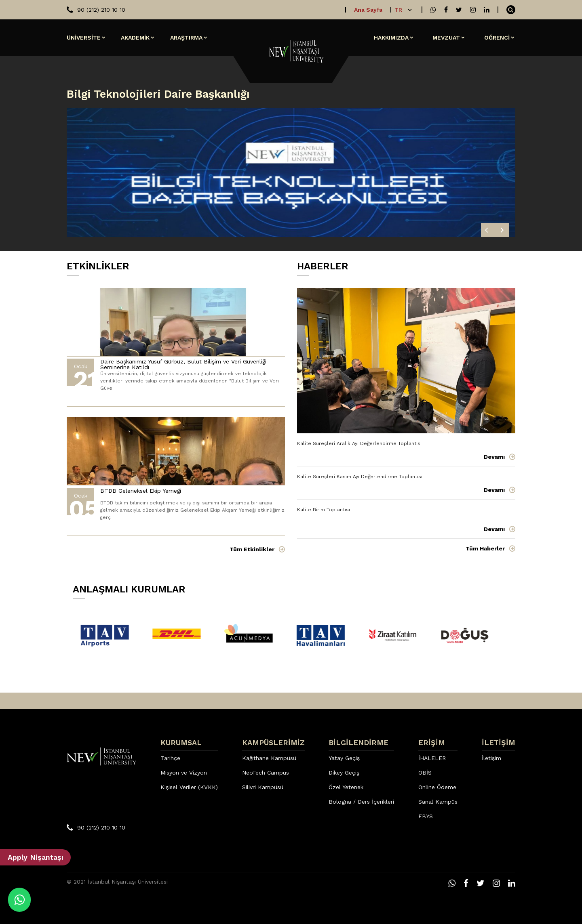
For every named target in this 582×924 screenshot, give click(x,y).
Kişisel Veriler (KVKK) (189, 787)
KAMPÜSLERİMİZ (273, 743)
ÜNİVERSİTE (84, 38)
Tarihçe (170, 758)
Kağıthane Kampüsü (269, 758)
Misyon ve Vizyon (184, 773)
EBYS (426, 816)
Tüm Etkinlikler (252, 549)
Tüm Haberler (485, 548)
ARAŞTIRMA (186, 38)
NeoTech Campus (266, 773)
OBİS (425, 773)
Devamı (494, 457)
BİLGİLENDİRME (358, 743)
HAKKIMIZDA (391, 38)
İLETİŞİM (499, 743)
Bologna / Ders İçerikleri (361, 802)
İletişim (491, 758)
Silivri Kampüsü (263, 787)
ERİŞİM (432, 743)
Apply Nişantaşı (36, 857)
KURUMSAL (181, 743)
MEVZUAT (446, 38)
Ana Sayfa (368, 10)
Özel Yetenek (346, 787)
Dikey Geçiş (344, 773)
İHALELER (432, 758)
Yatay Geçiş (344, 758)
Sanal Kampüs (438, 802)
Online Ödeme (437, 787)
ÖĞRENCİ (497, 38)
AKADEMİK (135, 38)
